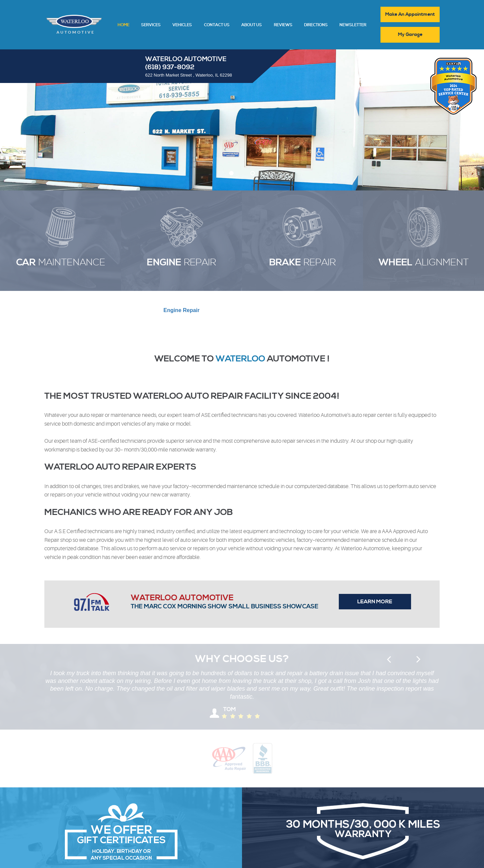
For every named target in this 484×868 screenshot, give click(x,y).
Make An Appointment (410, 14)
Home (124, 25)
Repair (182, 310)
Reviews (283, 25)
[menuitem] (124, 25)
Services (151, 25)
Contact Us (217, 25)
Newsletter (353, 25)
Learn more (375, 602)
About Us (252, 25)
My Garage (410, 35)
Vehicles (182, 25)
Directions (316, 25)
